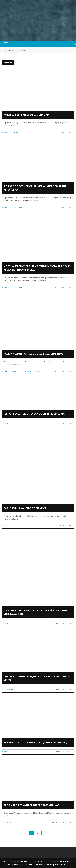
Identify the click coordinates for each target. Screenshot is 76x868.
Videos (15, 132)
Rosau (71, 132)
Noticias (30, 371)
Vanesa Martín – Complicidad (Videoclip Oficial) (35, 742)
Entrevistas (26, 861)
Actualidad (7, 132)
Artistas (6, 207)
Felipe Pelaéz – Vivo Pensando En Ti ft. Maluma (34, 414)
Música (13, 207)
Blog (60, 861)
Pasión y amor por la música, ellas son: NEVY (33, 354)
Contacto (68, 861)
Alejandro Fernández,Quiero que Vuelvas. (32, 805)
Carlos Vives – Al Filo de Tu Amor (25, 508)
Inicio (5, 861)
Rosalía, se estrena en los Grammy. (27, 115)
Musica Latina (8, 690)
